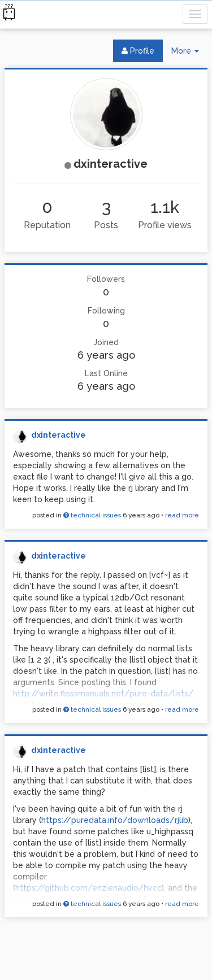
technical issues (92, 515)
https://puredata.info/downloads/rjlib (115, 820)
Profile (138, 51)
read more (182, 515)
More (189, 53)
